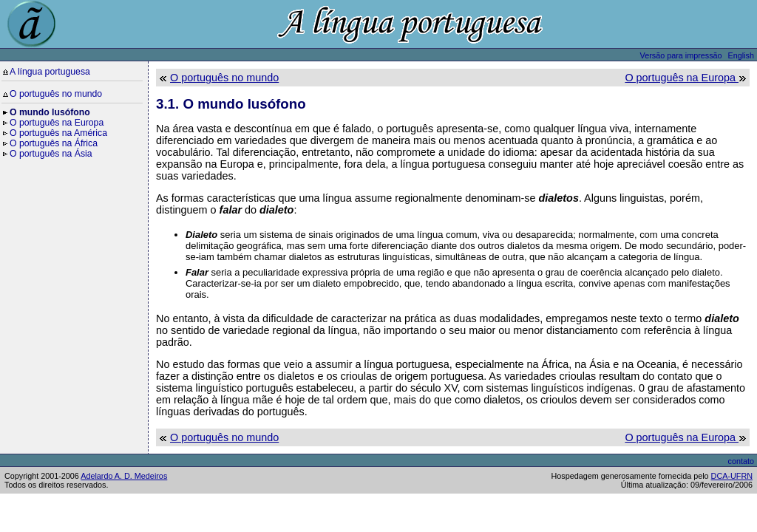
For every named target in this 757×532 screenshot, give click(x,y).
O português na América (58, 133)
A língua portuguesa (50, 72)
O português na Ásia (51, 154)
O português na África (54, 143)
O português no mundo (56, 94)
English (741, 55)
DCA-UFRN (732, 476)
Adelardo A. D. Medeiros (124, 476)
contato (741, 461)
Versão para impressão (681, 55)
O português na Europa (57, 123)
